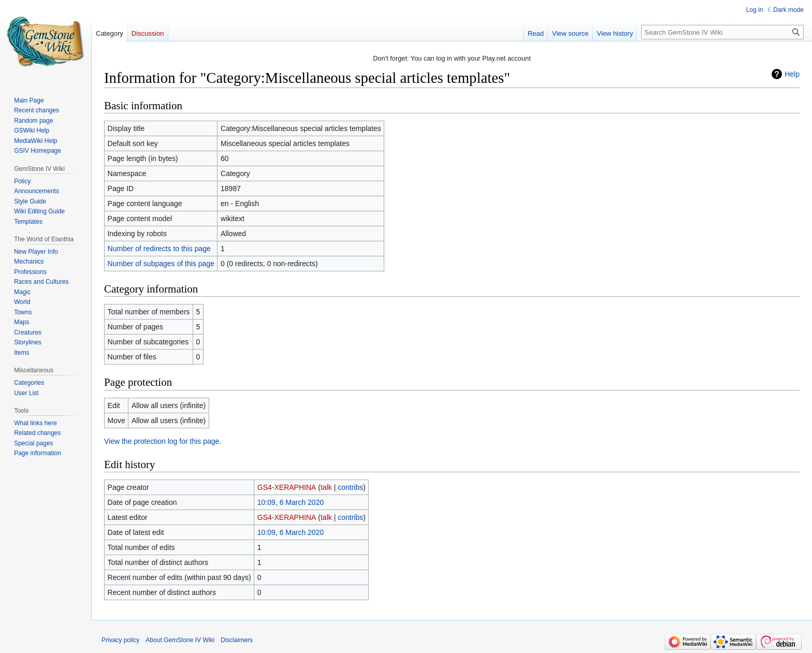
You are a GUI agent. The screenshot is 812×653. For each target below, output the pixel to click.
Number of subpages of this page (161, 264)
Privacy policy (120, 640)
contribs (350, 487)
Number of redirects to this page (159, 249)
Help (792, 74)
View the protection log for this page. (163, 441)
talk (326, 487)
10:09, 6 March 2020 (291, 502)
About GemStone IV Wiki (180, 640)
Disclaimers (237, 640)
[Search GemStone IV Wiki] (722, 32)
